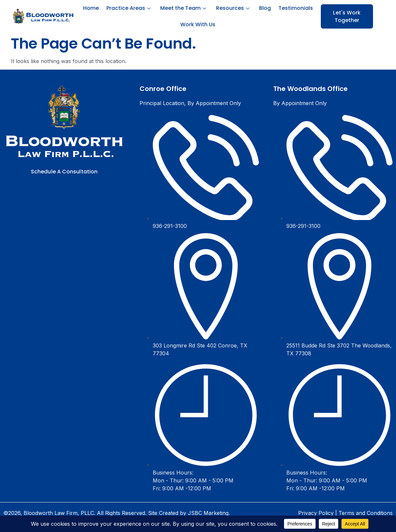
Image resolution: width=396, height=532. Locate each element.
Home (94, 8)
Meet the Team (184, 8)
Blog (263, 8)
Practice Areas (130, 8)
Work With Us (198, 24)
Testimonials (293, 8)
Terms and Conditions (366, 513)
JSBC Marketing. (209, 513)
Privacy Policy (316, 513)
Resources (232, 8)
